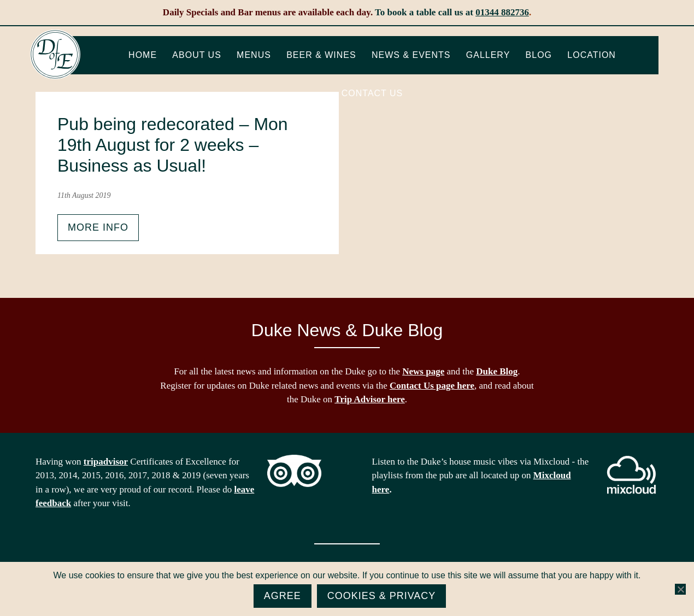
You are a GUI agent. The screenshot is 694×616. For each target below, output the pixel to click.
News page (423, 371)
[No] (680, 589)
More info (98, 227)
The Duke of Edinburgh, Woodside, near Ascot (55, 55)
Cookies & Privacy (382, 596)
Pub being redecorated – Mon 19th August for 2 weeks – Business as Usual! (173, 145)
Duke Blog (497, 371)
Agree (283, 596)
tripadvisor (106, 462)
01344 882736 (502, 12)
